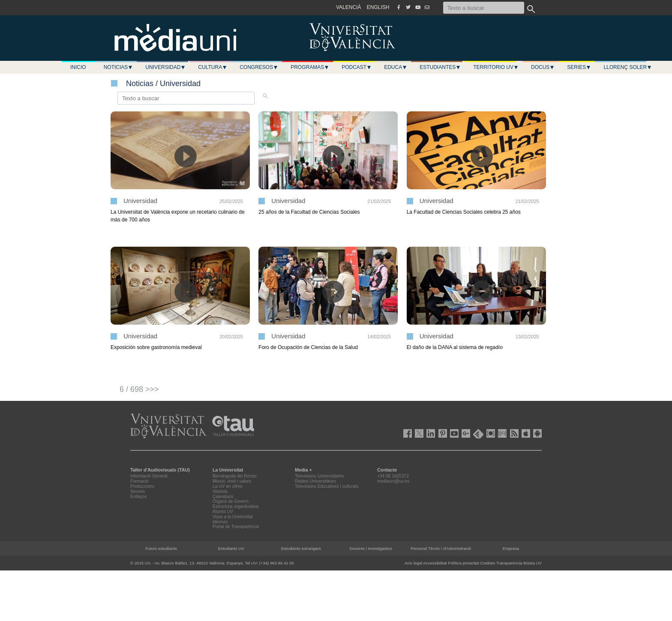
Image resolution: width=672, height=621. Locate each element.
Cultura (213, 67)
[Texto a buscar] (484, 8)
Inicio (78, 67)
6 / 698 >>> (139, 389)
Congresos (259, 67)
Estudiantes (440, 67)
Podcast (357, 67)
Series (579, 67)
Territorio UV (496, 67)
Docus (543, 67)
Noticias (118, 67)
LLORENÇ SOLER (628, 67)
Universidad (165, 67)
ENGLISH (378, 7)
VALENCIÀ (348, 7)
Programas (310, 67)
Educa (396, 67)
